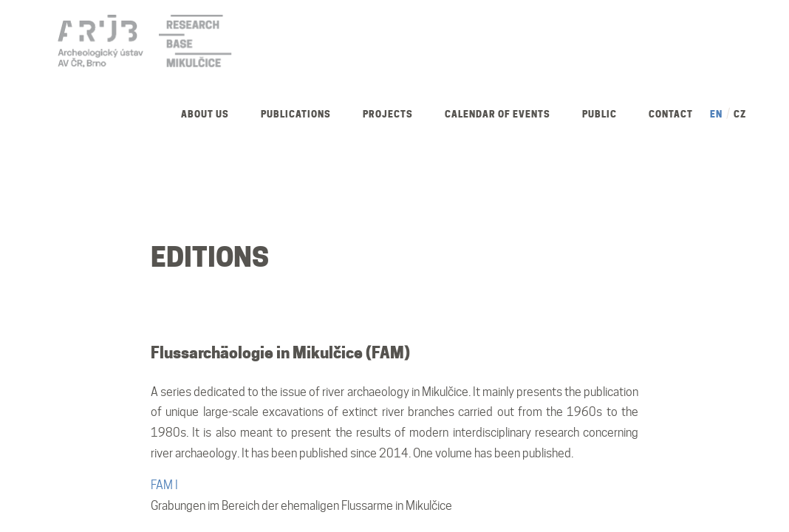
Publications (296, 114)
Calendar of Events (498, 114)
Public (600, 114)
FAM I (164, 485)
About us (205, 114)
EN (716, 114)
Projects (388, 114)
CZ (740, 114)
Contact (671, 114)
